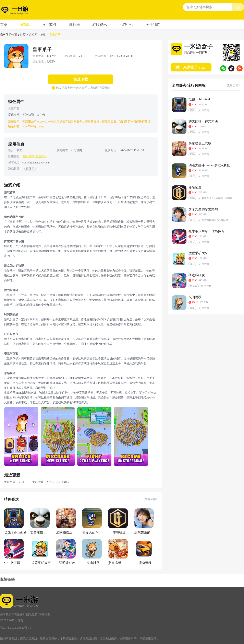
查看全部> (151, 499)
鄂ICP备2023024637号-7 (15, 628)
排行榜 (74, 25)
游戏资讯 (99, 25)
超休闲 (30, 169)
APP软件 (50, 25)
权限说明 (41, 156)
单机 (43, 35)
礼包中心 (126, 25)
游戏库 (25, 25)
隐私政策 (32, 615)
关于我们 (153, 25)
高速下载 (81, 79)
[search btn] (238, 7)
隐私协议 (29, 156)
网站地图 (45, 615)
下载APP (19, 615)
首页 (4, 25)
